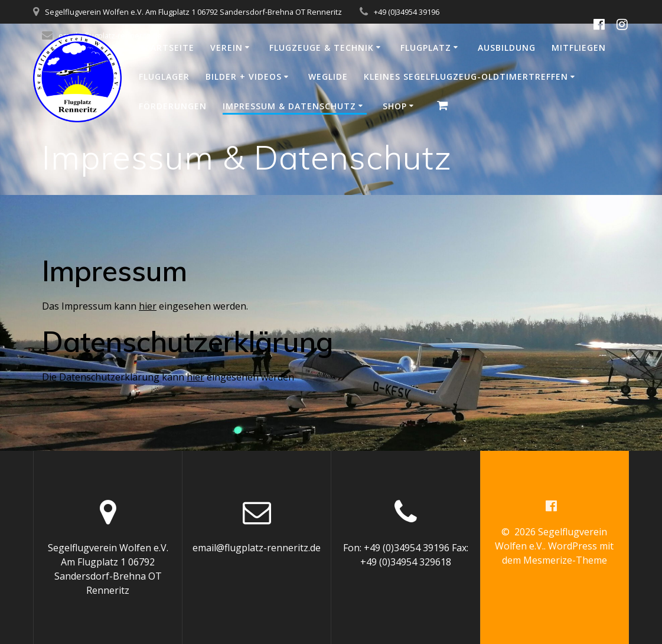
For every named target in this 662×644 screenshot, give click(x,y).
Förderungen (173, 106)
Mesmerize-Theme (565, 560)
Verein (226, 48)
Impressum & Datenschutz (289, 106)
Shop (395, 106)
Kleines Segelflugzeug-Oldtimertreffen (466, 77)
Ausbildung (507, 48)
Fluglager (164, 77)
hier (148, 306)
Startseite (167, 48)
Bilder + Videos (244, 77)
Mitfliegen (579, 48)
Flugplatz (426, 48)
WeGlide (328, 77)
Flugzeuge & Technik (322, 48)
